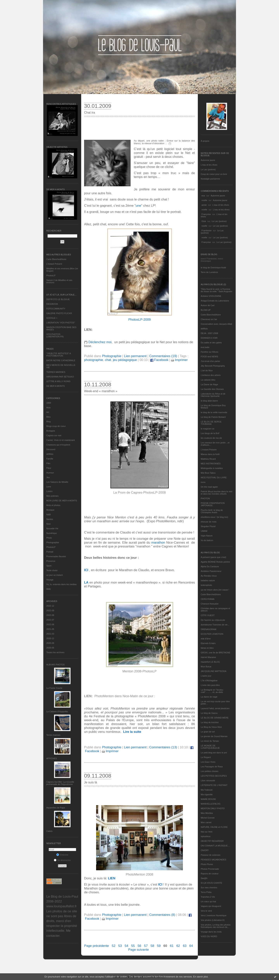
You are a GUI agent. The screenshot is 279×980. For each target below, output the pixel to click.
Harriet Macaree (208, 657)
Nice (48, 524)
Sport (49, 566)
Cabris (49, 831)
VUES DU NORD (209, 936)
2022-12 (50, 606)
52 (114, 946)
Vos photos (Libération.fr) (213, 920)
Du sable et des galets (211, 343)
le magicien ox (208, 429)
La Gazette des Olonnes (212, 389)
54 (127, 946)
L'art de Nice (207, 370)
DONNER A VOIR (209, 338)
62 (178, 946)
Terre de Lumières (209, 272)
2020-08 (50, 643)
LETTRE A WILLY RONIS (58, 381)
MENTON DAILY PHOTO (213, 808)
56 (139, 946)
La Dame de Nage (209, 384)
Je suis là (91, 782)
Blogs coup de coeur (56, 426)
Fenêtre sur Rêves (209, 352)
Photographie (53, 542)
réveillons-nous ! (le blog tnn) (214, 517)
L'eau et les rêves (209, 165)
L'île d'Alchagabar (209, 680)
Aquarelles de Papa (56, 808)
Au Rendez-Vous (209, 576)
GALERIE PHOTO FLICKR (59, 313)
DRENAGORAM (208, 629)
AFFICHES (52, 758)
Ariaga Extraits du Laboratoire (215, 301)
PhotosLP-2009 (139, 320)
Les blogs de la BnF (210, 433)
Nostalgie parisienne (210, 179)
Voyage (50, 580)
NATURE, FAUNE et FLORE (214, 827)
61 (172, 946)
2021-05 (50, 629)
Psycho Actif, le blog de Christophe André (212, 511)
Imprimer (179, 360)
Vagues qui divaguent (211, 906)
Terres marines (53, 735)
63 (185, 946)
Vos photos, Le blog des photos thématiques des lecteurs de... (216, 926)
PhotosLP (51, 275)
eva (203, 196)
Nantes (50, 519)
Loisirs (49, 491)
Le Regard (206, 757)
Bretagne (51, 431)
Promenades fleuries (56, 556)
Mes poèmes (52, 496)
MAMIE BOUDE (208, 799)
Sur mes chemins (209, 888)
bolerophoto (206, 585)
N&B (49, 515)
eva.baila (205, 347)
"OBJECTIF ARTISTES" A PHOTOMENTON (59, 355)
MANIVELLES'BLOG (211, 804)
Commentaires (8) (162, 915)
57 (146, 946)
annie (204, 205)
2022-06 (50, 624)
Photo (49, 538)
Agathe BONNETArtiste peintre (215, 562)
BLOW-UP (206, 310)
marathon (158, 543)
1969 (49, 403)
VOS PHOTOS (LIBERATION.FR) (55, 335)
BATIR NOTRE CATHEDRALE (61, 360)
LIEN (112, 878)
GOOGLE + (52, 318)
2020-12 (50, 638)
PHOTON (205, 498)
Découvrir (51, 449)
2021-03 (50, 634)
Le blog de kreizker (210, 722)
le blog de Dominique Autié (213, 268)
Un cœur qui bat (208, 901)
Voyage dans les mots (211, 932)
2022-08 (50, 615)
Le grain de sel (208, 732)
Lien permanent (135, 356)
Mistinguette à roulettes (212, 468)
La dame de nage (209, 697)
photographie (94, 360)
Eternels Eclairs (208, 643)
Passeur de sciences (211, 855)
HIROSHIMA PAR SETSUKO (60, 377)
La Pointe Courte (54, 688)
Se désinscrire (62, 860)
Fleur (49, 468)
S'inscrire (62, 855)
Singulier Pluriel (208, 526)
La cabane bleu (208, 380)
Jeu (48, 477)
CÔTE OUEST (208, 615)
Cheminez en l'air (209, 319)
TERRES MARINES (56, 372)
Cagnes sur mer (54, 435)
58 (152, 946)
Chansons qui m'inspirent (58, 445)
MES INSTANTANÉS (211, 464)
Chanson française (210, 604)
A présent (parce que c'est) (213, 557)
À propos (205, 141)
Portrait (50, 552)
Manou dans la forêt (210, 454)
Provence (51, 561)
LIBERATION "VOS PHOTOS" (61, 323)
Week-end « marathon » (101, 391)
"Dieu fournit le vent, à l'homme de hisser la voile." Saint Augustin (216, 290)
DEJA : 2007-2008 (209, 333)
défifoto (50, 454)
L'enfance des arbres (211, 375)
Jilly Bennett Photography (213, 366)
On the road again (209, 487)
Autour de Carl (208, 305)
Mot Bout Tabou (208, 473)
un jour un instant (54, 575)
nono (203, 482)
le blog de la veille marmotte (214, 412)
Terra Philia (206, 892)
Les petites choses (210, 771)
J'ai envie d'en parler (210, 361)
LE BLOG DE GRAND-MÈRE (215, 718)
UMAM (204, 531)
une (138, 206)
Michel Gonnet (208, 818)
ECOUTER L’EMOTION (212, 634)
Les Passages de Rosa (212, 767)
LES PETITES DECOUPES (214, 776)
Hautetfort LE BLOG (210, 662)
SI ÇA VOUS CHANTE (211, 883)
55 (133, 946)
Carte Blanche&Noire (56, 259)
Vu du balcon (207, 540)
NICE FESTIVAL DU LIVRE (214, 477)
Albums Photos (56, 665)
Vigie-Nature (207, 536)
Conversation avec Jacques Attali (216, 324)
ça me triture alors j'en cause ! (215, 590)
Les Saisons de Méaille (57, 482)
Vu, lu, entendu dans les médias (61, 584)
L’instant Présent (54, 264)
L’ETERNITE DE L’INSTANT (214, 785)
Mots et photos (53, 505)
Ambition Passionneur (211, 571)
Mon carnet (206, 822)
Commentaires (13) (163, 747)
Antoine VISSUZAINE (211, 296)
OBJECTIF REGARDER (212, 841)
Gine (204, 221)
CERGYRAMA (208, 599)
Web (48, 589)
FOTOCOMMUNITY (56, 309)
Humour (50, 473)
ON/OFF (205, 850)
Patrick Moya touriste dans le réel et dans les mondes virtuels (217, 493)
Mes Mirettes (207, 813)
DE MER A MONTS (56, 386)
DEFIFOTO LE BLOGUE (58, 299)
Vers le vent (206, 911)
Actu (48, 408)
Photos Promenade (210, 869)
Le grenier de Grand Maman (214, 736)
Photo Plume (207, 864)
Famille (50, 459)
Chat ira (90, 113)
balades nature (208, 580)
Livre (49, 487)
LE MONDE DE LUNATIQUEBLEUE (210, 747)
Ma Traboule (207, 790)
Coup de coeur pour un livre (214, 174)
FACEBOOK (52, 304)
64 (191, 946)
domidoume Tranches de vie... (215, 625)
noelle (204, 200)
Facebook (159, 360)
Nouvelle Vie (52, 528)
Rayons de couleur (210, 874)
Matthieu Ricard (208, 459)
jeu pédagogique (125, 360)
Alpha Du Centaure (210, 566)
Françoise (206, 214)
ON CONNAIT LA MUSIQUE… (215, 846)
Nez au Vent (207, 832)
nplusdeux (206, 836)
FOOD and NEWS (209, 357)
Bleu (48, 417)
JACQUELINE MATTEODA (214, 671)
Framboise (207, 231)
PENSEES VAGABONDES (213, 860)
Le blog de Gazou (209, 713)
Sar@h (204, 878)
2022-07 (50, 620)
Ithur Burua (206, 667)
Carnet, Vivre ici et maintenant (61, 440)
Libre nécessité (208, 781)
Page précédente (96, 946)
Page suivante (139, 950)
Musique (50, 510)
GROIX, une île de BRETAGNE (216, 653)
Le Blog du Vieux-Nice (211, 727)
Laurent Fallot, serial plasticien (215, 708)
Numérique (52, 533)
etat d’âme (206, 639)
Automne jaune (208, 160)
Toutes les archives (55, 652)
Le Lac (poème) (208, 169)
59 (159, 946)
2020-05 (50, 648)
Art (48, 412)
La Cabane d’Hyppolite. (57, 711)
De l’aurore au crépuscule (213, 620)
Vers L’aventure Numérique (214, 915)
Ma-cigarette (207, 794)
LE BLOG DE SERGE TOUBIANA (211, 423)
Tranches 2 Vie (208, 897)
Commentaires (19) (163, 356)
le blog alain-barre (209, 401)
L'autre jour (206, 676)
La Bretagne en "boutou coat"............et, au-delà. (212, 691)
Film (48, 463)
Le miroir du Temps (210, 741)
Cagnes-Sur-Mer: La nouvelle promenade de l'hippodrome (60, 783)
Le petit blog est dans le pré (214, 753)
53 (120, 946)
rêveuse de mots (209, 522)
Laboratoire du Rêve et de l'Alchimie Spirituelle (213, 395)
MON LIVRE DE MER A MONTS (62, 501)
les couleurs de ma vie (211, 438)
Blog (48, 421)
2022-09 (50, 610)
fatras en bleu (207, 648)
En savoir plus (200, 977)
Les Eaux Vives (208, 762)
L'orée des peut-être (210, 685)
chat (108, 360)
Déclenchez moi (100, 342)
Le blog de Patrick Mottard (213, 417)
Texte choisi (52, 570)
